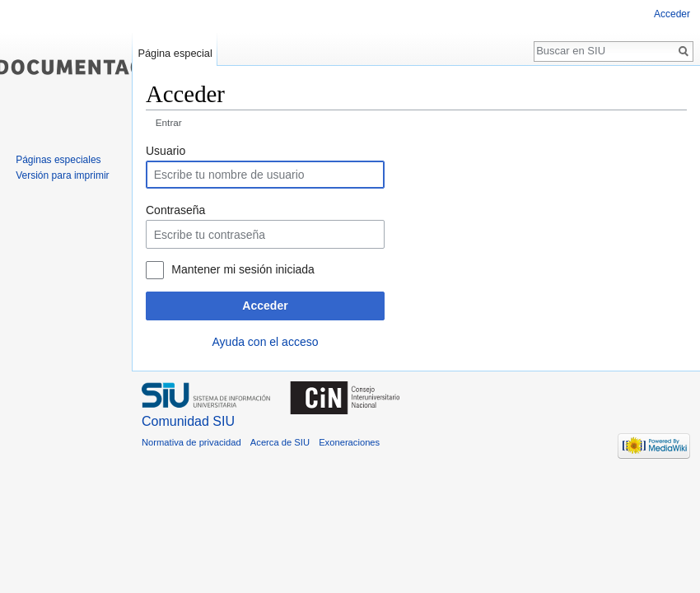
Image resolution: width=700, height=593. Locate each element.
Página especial (175, 53)
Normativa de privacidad (191, 442)
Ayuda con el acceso (266, 342)
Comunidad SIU (188, 421)
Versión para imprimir (62, 175)
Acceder (265, 306)
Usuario (166, 151)
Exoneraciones (349, 442)
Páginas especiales (58, 160)
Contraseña (175, 210)
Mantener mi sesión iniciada (243, 269)
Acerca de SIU (280, 442)
